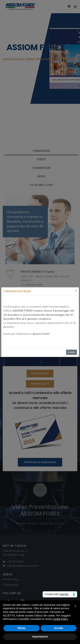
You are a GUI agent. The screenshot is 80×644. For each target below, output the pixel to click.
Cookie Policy (60, 619)
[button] (75, 606)
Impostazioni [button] (40, 637)
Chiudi (71, 352)
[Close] (76, 291)
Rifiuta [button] (21, 628)
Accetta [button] (59, 628)
